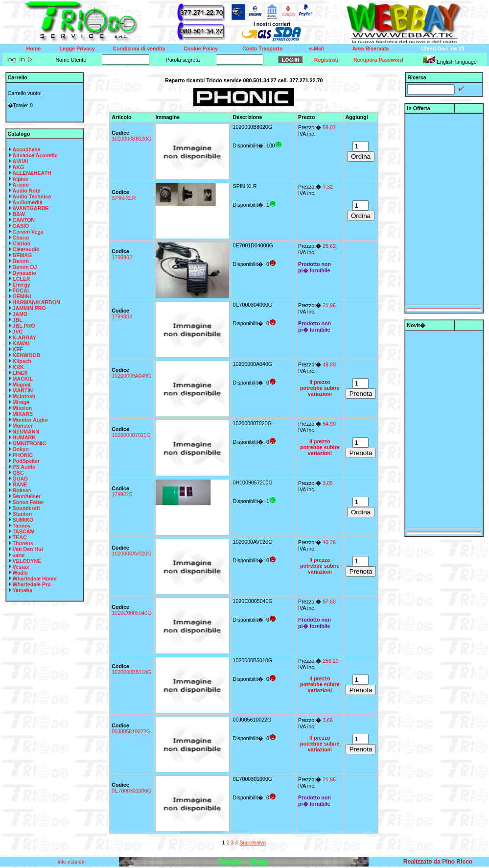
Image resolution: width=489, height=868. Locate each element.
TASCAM (24, 531)
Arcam (21, 185)
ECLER (22, 279)
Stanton (23, 514)
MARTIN (23, 390)
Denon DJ (25, 267)
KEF (18, 349)
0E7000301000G (131, 791)
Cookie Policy (201, 48)
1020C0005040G (131, 613)
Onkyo (21, 449)
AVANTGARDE (31, 208)
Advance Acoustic (35, 155)
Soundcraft (26, 508)
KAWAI (21, 343)
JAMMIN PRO (29, 308)
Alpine (21, 179)
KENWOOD (27, 355)
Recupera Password (378, 60)
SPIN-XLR (124, 198)
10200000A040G (131, 376)
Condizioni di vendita (139, 48)
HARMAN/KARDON (36, 302)
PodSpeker (26, 461)
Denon (21, 261)
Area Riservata (371, 48)
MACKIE (23, 379)
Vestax (21, 567)
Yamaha (23, 590)
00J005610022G (131, 731)
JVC (18, 332)
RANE (20, 484)
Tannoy (22, 526)
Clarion (22, 243)
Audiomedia (28, 202)
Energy (22, 285)
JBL (18, 320)
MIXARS (23, 414)
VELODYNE (27, 561)
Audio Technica (32, 196)
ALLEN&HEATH (32, 173)
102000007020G (131, 435)
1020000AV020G (131, 554)
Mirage (21, 402)
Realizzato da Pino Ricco (438, 862)
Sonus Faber (29, 502)
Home (34, 48)
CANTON (24, 220)
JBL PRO (24, 326)
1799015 (122, 494)
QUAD (20, 479)
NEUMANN (26, 432)
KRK (18, 367)
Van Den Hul (28, 549)
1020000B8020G (131, 139)
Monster (23, 426)
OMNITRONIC (30, 443)
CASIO (21, 226)
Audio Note (27, 191)
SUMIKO (23, 520)
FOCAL (22, 290)
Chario (21, 238)
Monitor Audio (30, 420)
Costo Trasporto (262, 48)
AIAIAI (21, 161)
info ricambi (72, 862)
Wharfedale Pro (32, 584)
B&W (19, 214)
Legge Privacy (77, 48)
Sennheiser (27, 496)
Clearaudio (26, 249)
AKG (19, 167)
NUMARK (24, 437)
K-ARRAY (24, 338)
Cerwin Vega (28, 232)
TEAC (20, 537)
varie (19, 555)
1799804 (122, 316)
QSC (18, 473)
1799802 (122, 257)
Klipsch (22, 361)
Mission (23, 408)
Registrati (326, 60)
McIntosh (24, 396)
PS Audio (24, 467)
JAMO (20, 314)
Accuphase (27, 149)
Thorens (23, 543)
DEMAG (23, 255)
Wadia (20, 573)
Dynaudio (25, 273)
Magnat (22, 385)
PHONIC (23, 455)
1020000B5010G (131, 672)
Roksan (22, 490)
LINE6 (20, 373)
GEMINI (22, 296)
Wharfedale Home (35, 579)
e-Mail (317, 48)
